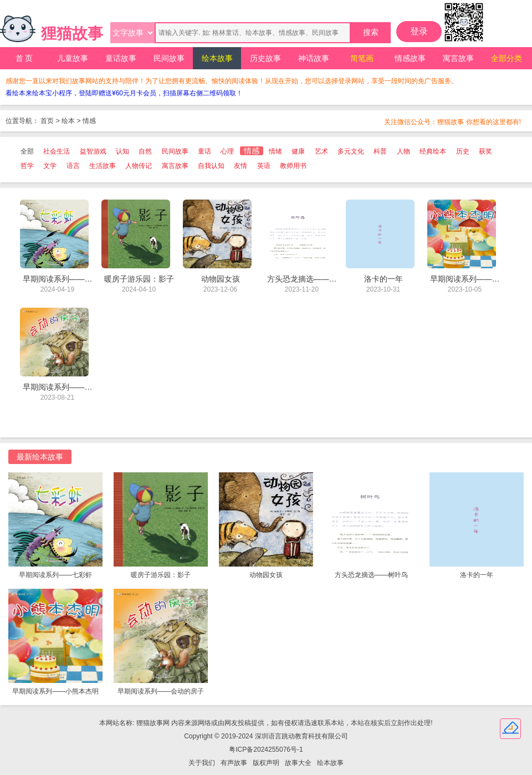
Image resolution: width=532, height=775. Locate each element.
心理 (227, 151)
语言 (73, 166)
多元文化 (351, 151)
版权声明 (266, 763)
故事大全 (298, 763)
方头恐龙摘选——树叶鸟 (371, 575)
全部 (27, 151)
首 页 (24, 58)
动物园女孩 (266, 575)
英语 (264, 166)
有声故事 (234, 763)
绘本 (68, 121)
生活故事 (103, 166)
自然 (145, 151)
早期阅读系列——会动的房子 (161, 691)
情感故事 (410, 58)
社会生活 (57, 151)
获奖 (485, 151)
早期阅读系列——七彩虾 (55, 575)
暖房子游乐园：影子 (161, 575)
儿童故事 (73, 58)
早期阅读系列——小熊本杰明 (55, 691)
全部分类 (507, 58)
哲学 (27, 166)
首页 (47, 121)
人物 (403, 151)
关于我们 (202, 763)
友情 (241, 166)
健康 (298, 151)
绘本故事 (217, 58)
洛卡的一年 (477, 575)
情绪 (275, 151)
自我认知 (211, 166)
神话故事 (314, 58)
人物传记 (139, 166)
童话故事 (121, 58)
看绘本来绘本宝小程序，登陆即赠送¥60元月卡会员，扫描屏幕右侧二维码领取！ (124, 93)
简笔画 (362, 58)
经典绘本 (433, 151)
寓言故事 (458, 58)
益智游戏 (93, 151)
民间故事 (169, 58)
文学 (50, 166)
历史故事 (265, 58)
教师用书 (293, 166)
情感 (89, 121)
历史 (463, 151)
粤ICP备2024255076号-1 (266, 749)
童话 (204, 151)
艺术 (321, 151)
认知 (122, 151)
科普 (380, 151)
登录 (419, 31)
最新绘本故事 (40, 457)
